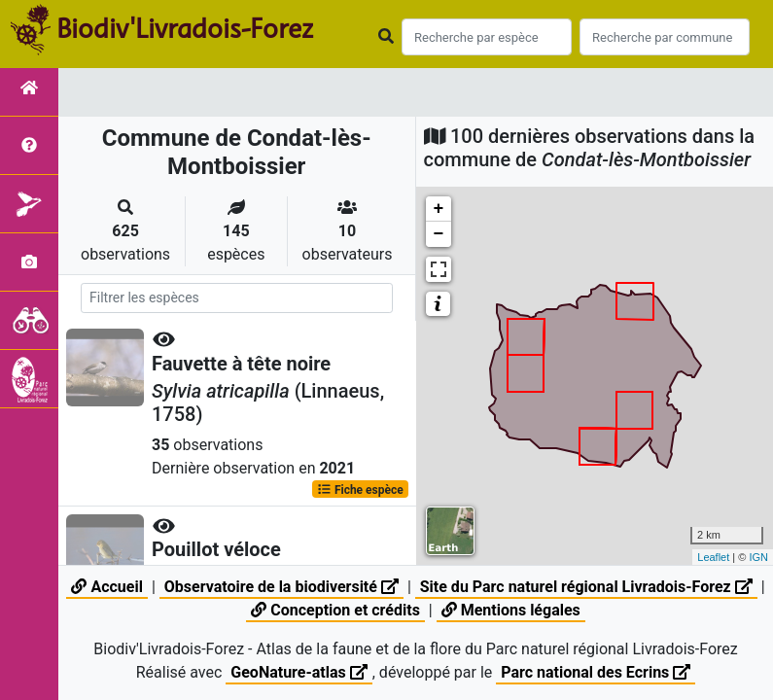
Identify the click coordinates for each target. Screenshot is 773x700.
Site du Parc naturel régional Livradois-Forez (586, 587)
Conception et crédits (335, 610)
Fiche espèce (360, 489)
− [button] (439, 234)
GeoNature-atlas (299, 672)
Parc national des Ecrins (596, 672)
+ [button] (439, 209)
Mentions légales (511, 610)
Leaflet (713, 557)
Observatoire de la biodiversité (281, 587)
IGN (758, 557)
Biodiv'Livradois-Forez (185, 28)
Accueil (106, 587)
